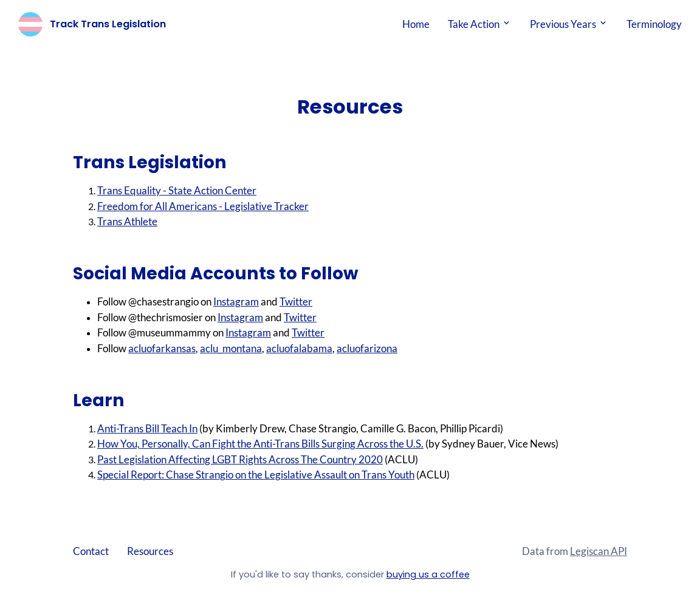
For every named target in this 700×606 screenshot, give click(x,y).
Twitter (296, 301)
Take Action (480, 24)
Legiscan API (599, 551)
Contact (91, 551)
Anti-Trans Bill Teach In (147, 428)
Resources (150, 551)
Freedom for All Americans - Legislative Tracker (203, 206)
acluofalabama (299, 348)
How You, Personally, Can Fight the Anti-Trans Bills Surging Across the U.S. (260, 444)
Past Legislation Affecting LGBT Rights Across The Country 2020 (240, 459)
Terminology (654, 24)
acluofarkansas (162, 348)
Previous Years (569, 24)
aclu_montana (231, 348)
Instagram (236, 301)
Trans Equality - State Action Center (177, 190)
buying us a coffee (428, 574)
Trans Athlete (127, 221)
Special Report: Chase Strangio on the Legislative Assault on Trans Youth (256, 475)
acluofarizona (367, 348)
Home (416, 24)
